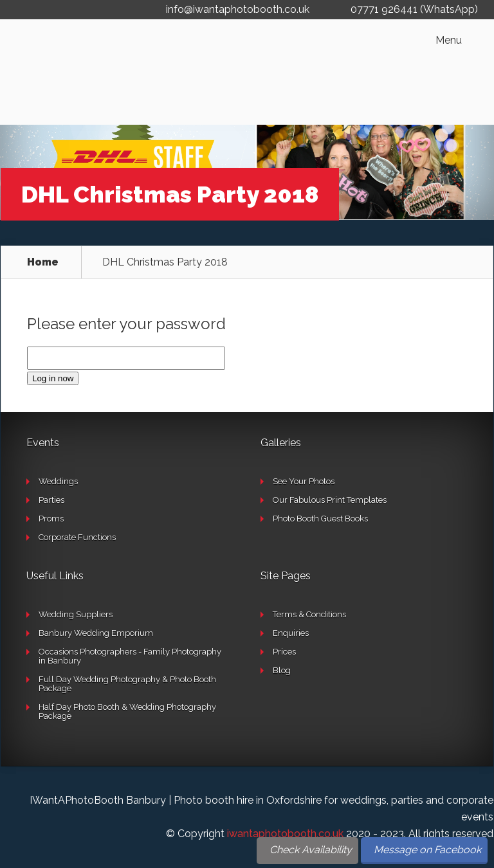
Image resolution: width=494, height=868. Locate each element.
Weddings (58, 481)
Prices (284, 652)
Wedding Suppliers (76, 614)
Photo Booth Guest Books (320, 519)
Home (43, 262)
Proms (51, 519)
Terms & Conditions (309, 614)
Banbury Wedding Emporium (96, 633)
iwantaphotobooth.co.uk (285, 834)
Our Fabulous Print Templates (330, 500)
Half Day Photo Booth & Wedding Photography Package (127, 711)
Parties (51, 500)
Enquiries (291, 633)
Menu (449, 41)
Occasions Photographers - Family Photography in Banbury (130, 656)
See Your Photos (304, 481)
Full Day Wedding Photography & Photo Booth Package (127, 684)
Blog (282, 670)
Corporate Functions (77, 537)
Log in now (53, 378)
